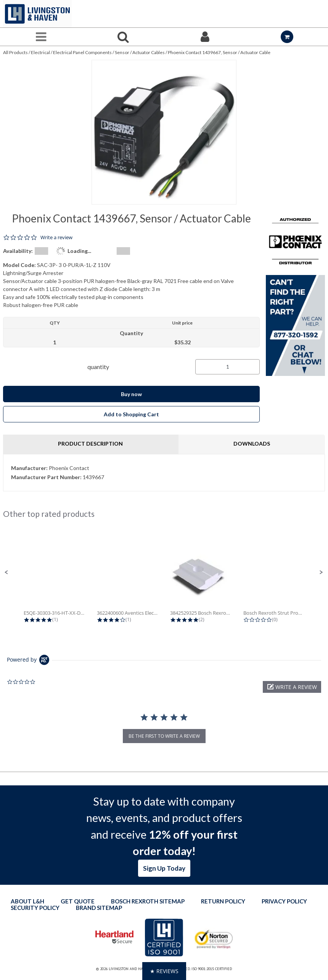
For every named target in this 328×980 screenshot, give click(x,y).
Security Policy (35, 908)
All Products (15, 52)
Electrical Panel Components (82, 52)
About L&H (27, 901)
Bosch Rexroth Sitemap (148, 901)
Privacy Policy (284, 901)
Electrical (40, 52)
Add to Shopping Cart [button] (131, 414)
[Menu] (41, 37)
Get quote (78, 901)
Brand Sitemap (99, 908)
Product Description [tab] (90, 444)
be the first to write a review (164, 736)
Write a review (56, 237)
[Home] (37, 14)
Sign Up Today (164, 868)
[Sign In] (205, 37)
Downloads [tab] (252, 444)
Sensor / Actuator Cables (140, 52)
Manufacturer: (29, 468)
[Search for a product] (123, 37)
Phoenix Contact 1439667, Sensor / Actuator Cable (219, 52)
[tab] (164, 473)
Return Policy (223, 901)
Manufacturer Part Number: (46, 477)
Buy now (131, 394)
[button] (6, 572)
